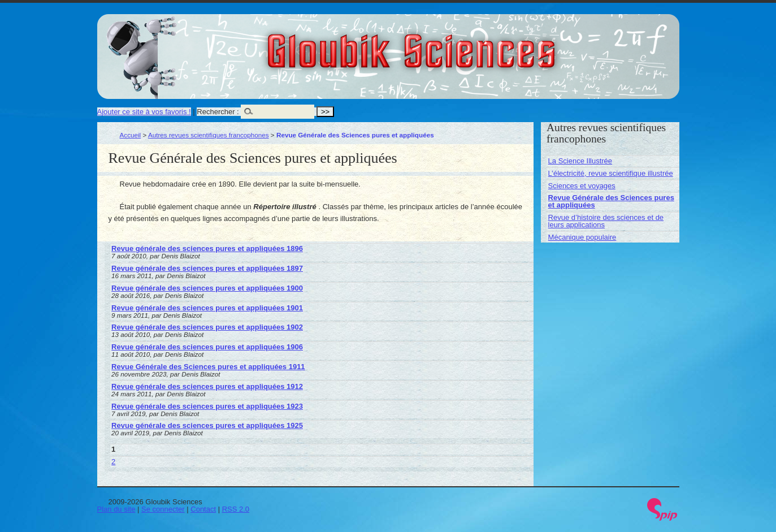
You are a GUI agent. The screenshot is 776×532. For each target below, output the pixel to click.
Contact (203, 509)
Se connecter (163, 509)
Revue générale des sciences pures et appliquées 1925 (207, 425)
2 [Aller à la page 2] (113, 462)
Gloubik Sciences (475, 44)
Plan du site (116, 509)
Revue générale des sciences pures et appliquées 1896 (207, 248)
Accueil (131, 135)
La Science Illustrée (580, 161)
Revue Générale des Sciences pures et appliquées (611, 201)
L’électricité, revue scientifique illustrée (611, 173)
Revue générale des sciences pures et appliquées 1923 (207, 406)
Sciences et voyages (582, 186)
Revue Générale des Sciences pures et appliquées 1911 (208, 367)
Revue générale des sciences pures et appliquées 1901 (207, 308)
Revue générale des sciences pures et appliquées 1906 (207, 347)
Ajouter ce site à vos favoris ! (144, 112)
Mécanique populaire (582, 237)
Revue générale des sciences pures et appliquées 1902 (207, 327)
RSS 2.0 (236, 509)
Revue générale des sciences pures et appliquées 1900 (207, 288)
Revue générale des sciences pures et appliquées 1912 (207, 386)
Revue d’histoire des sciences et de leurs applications (606, 221)
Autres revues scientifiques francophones (209, 135)
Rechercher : (218, 112)
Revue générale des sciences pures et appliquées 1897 (207, 268)
